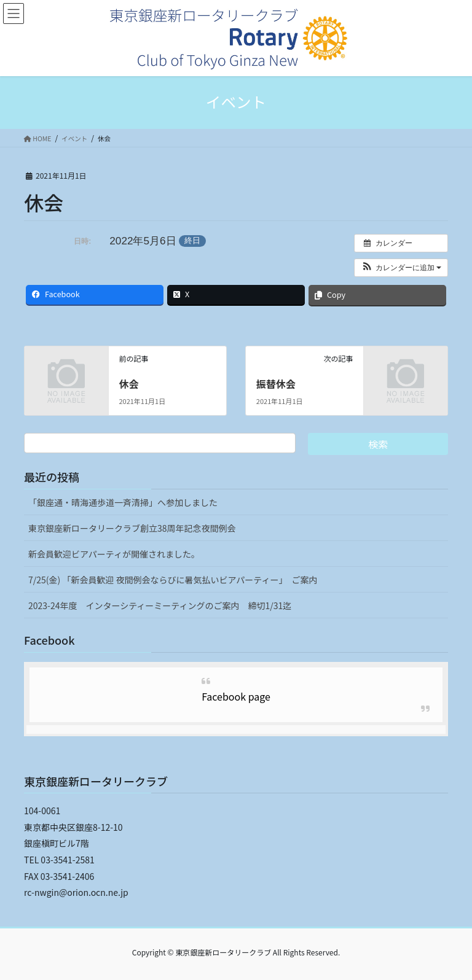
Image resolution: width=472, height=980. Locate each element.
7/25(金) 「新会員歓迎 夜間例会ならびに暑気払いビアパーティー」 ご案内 (173, 580)
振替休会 (276, 384)
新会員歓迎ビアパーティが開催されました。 (114, 554)
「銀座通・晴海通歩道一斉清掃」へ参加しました (123, 502)
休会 (128, 384)
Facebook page (236, 696)
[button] (401, 268)
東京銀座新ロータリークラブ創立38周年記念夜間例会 (132, 528)
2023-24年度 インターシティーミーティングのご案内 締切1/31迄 (160, 605)
